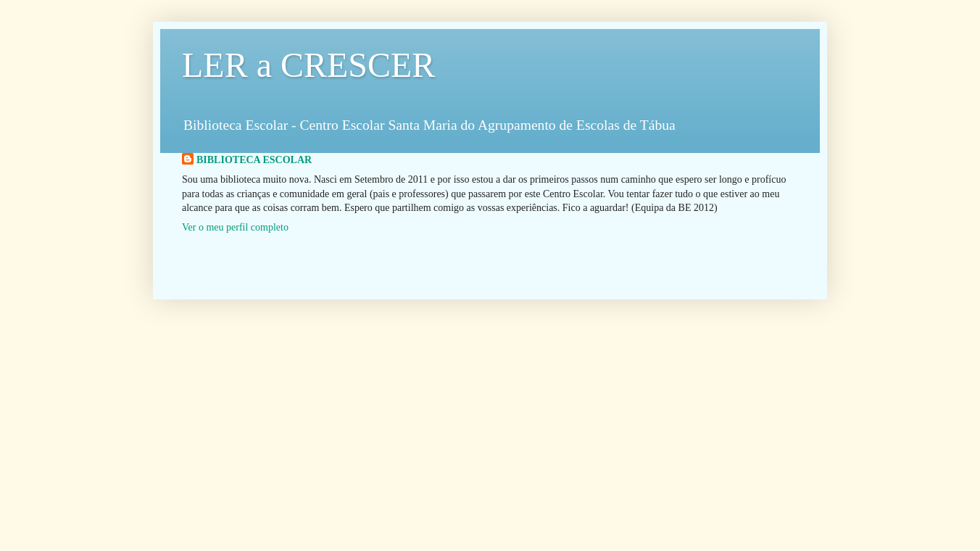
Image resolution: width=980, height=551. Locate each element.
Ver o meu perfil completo (235, 227)
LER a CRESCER (308, 65)
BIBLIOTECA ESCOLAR (254, 160)
